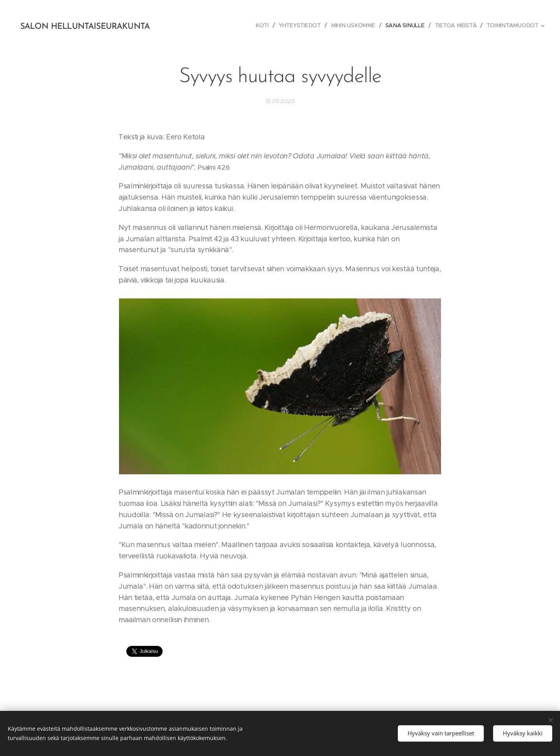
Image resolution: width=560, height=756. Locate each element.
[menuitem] (266, 25)
